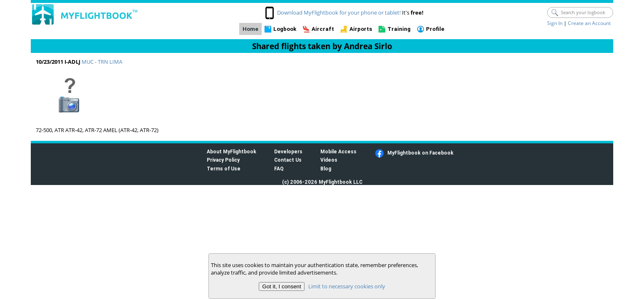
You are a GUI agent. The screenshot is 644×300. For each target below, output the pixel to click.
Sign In (555, 23)
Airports (361, 29)
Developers (288, 151)
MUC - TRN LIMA (102, 62)
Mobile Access (338, 151)
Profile (435, 29)
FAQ (279, 169)
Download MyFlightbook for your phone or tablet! (339, 12)
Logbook (285, 29)
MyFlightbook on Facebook (420, 153)
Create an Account (589, 23)
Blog (326, 169)
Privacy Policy (223, 160)
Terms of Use (224, 169)
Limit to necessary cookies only (347, 286)
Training (399, 29)
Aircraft (323, 29)
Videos (329, 160)
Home (250, 29)
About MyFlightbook (232, 151)
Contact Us (288, 160)
